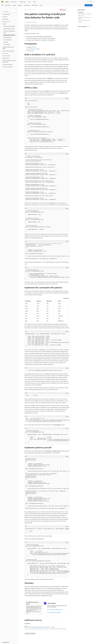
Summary (80, 22)
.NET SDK (34, 47)
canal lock (50, 58)
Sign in (91, 2)
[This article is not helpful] (90, 26)
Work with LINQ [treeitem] (7, 45)
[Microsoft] (2, 2)
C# (34, 10)
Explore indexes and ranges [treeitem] (9, 29)
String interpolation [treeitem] (8, 37)
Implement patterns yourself (84, 20)
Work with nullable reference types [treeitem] (9, 32)
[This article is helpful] (88, 26)
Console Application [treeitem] (8, 40)
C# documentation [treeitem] (6, 14)
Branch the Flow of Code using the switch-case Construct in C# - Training (40, 627)
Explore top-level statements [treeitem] (9, 26)
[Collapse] (16, 9)
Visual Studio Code (31, 49)
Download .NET (89, 5)
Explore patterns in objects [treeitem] (9, 35)
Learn (26, 10)
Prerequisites (81, 12)
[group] (47, 122)
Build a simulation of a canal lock (85, 14)
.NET (30, 10)
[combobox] (9, 12)
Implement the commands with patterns (85, 18)
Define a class (81, 16)
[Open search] (88, 2)
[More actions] (68, 10)
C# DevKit (31, 51)
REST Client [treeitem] (6, 42)
